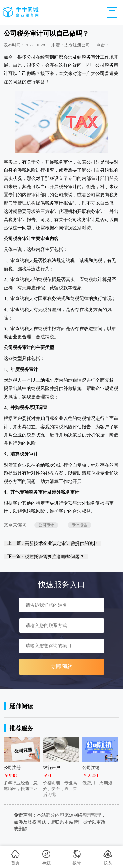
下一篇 (46, 556)
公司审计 (46, 525)
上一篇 (53, 543)
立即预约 (62, 667)
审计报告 (79, 525)
